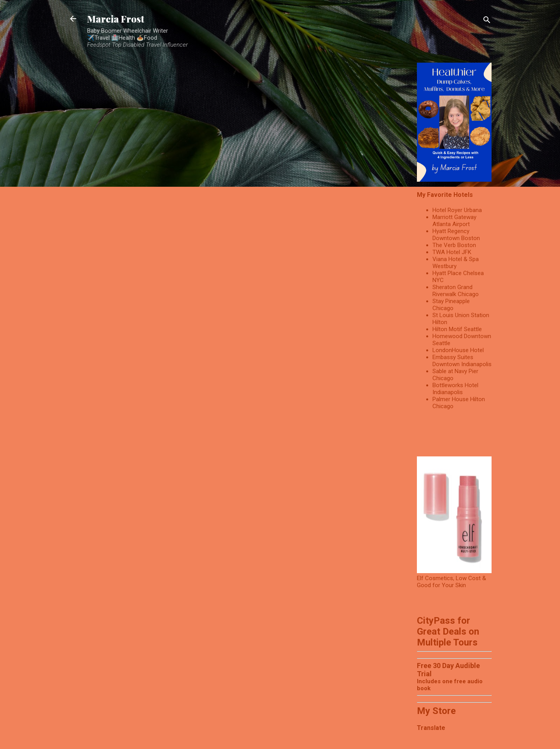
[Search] (487, 21)
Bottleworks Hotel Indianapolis (455, 389)
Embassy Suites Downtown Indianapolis (462, 361)
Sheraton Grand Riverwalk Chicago (456, 291)
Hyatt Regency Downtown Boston (456, 235)
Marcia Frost (116, 19)
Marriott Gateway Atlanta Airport (454, 221)
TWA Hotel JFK (452, 252)
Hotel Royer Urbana (457, 210)
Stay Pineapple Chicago (451, 305)
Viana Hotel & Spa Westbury (456, 263)
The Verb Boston (454, 245)
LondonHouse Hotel (458, 350)
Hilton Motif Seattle (457, 329)
